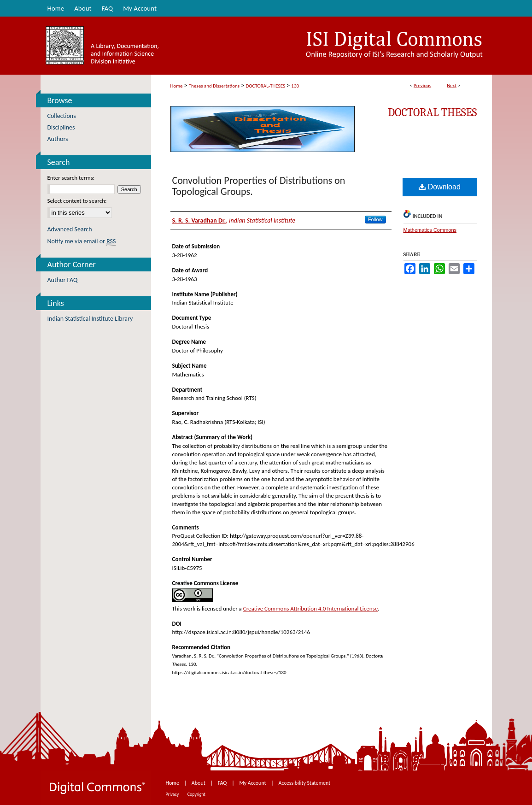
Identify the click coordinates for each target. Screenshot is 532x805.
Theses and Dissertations (214, 86)
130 (295, 86)
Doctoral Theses (432, 112)
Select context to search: (77, 201)
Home (177, 86)
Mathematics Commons (430, 230)
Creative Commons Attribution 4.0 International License (310, 608)
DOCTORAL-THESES (266, 86)
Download (440, 187)
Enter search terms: (71, 178)
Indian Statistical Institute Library (90, 319)
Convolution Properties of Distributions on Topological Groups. (259, 186)
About (199, 783)
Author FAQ (63, 280)
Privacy (173, 794)
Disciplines (61, 127)
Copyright (196, 794)
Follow (375, 219)
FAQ (223, 783)
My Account (253, 783)
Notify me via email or (82, 241)
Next (452, 85)
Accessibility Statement (305, 783)
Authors (58, 139)
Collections (62, 116)
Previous (422, 85)
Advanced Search (70, 229)
